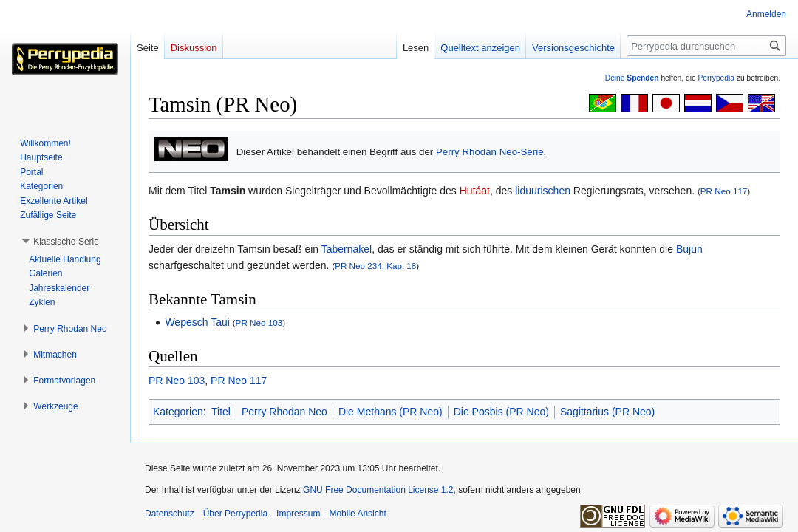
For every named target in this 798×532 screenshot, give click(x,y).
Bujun (689, 249)
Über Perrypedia (235, 514)
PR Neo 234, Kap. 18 (375, 266)
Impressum (298, 514)
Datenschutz (170, 514)
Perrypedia (716, 78)
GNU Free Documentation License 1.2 (378, 490)
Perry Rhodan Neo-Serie (490, 152)
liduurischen (543, 191)
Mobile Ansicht (357, 514)
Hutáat (475, 191)
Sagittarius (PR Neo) (607, 412)
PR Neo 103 (259, 323)
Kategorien (178, 412)
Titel (221, 412)
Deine (632, 78)
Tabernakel (347, 249)
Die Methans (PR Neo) (391, 412)
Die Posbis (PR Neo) (501, 412)
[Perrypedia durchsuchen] (706, 46)
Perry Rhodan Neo (284, 412)
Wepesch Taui (197, 322)
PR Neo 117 (724, 191)
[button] (66, 242)
